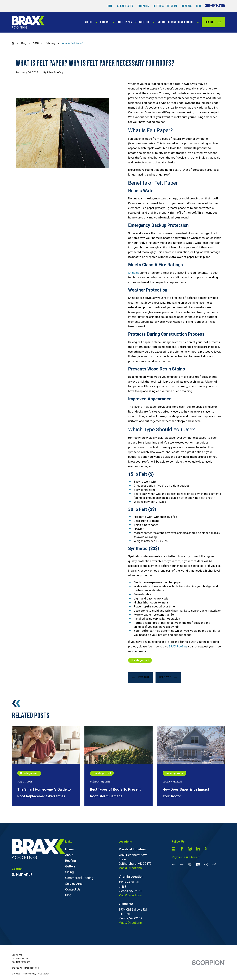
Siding (162, 22)
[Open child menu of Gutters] (154, 22)
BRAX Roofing (178, 646)
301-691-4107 (215, 6)
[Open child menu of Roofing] (114, 22)
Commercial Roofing (181, 22)
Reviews (187, 6)
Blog (199, 6)
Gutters (145, 22)
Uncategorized (140, 660)
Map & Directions (130, 868)
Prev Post (141, 677)
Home (109, 6)
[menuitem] (16, 974)
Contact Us (73, 889)
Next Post (168, 677)
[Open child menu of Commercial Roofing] (198, 22)
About (89, 22)
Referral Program (165, 6)
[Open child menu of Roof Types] (135, 22)
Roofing (105, 22)
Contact (213, 22)
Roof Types (125, 22)
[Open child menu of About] (96, 22)
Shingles (134, 273)
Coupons (143, 6)
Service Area (125, 6)
